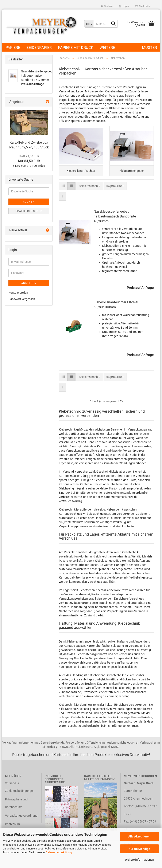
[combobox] (90, 188)
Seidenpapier (39, 47)
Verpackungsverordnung (21, 818)
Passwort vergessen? (22, 299)
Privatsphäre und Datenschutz (16, 806)
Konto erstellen (18, 293)
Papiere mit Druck (76, 47)
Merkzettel (143, 6)
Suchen (29, 202)
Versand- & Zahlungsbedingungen (20, 789)
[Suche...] (89, 24)
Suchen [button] (107, 6)
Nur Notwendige (139, 849)
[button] (63, 188)
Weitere (107, 47)
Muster (149, 47)
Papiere (13, 47)
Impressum (12, 827)
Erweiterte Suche (29, 211)
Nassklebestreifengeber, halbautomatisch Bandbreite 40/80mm (115, 219)
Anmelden (29, 283)
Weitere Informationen (139, 860)
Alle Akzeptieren (139, 836)
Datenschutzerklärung (59, 852)
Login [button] (124, 6)
